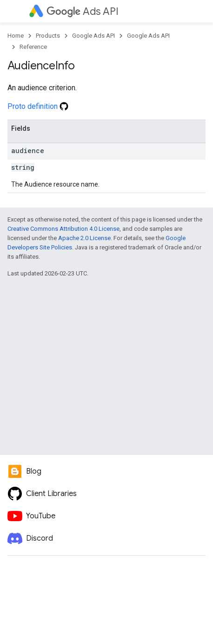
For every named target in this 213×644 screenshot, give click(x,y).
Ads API (83, 11)
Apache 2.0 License (84, 238)
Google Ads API (93, 36)
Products (48, 36)
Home (16, 36)
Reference (33, 47)
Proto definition (38, 106)
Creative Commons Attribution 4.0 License (63, 229)
